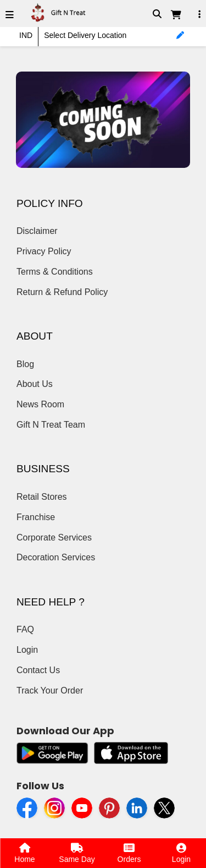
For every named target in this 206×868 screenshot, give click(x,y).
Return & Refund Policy (62, 292)
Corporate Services (54, 537)
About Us (35, 384)
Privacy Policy (44, 251)
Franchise (36, 517)
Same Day (77, 853)
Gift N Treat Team (51, 425)
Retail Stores (42, 497)
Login (27, 650)
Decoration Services (56, 557)
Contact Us (38, 670)
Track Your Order (50, 690)
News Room (40, 404)
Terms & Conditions (55, 272)
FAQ (25, 629)
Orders (129, 853)
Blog (25, 364)
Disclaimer (37, 231)
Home (24, 853)
